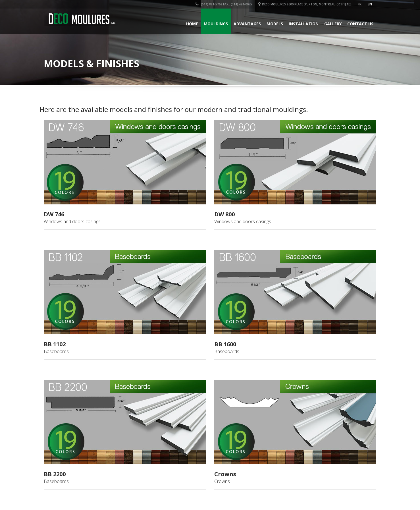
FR (360, 4)
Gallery (333, 24)
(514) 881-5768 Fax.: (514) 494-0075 (224, 4)
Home (192, 24)
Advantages (247, 24)
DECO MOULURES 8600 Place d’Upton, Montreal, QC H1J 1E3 (305, 4)
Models (275, 24)
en (370, 4)
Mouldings (216, 24)
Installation (304, 24)
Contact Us (360, 24)
